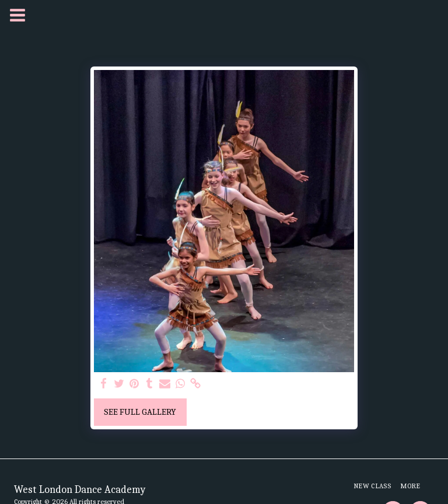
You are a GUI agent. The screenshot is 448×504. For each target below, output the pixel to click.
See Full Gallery (140, 412)
